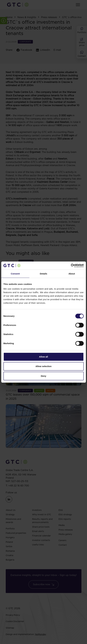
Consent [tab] (15, 274)
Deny (43, 376)
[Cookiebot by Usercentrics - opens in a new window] (71, 266)
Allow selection (43, 366)
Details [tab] (44, 274)
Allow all (43, 357)
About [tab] (72, 274)
